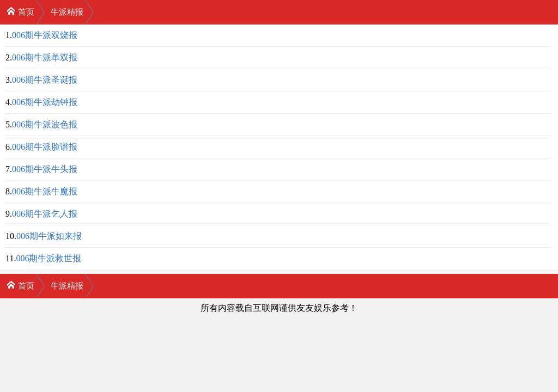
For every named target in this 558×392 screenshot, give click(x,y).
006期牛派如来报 (49, 236)
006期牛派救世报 (48, 258)
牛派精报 (67, 12)
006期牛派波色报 (45, 124)
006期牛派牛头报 (45, 169)
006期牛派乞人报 (45, 214)
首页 (20, 11)
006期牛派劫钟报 (45, 102)
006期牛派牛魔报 (45, 191)
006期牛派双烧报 (45, 35)
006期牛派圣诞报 (45, 80)
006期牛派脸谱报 (45, 147)
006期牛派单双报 (45, 57)
